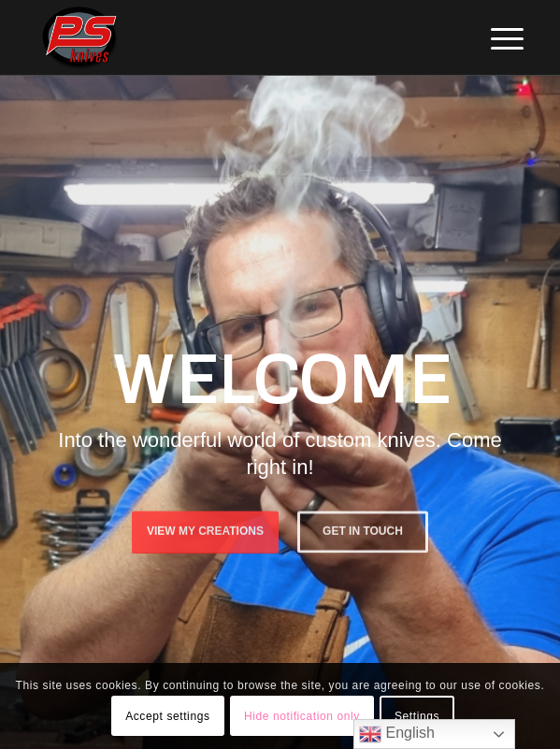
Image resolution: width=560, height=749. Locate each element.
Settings (417, 716)
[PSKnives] (232, 37)
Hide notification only (302, 716)
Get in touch (363, 530)
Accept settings (167, 716)
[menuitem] (493, 39)
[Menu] (493, 39)
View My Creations (205, 530)
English (397, 734)
